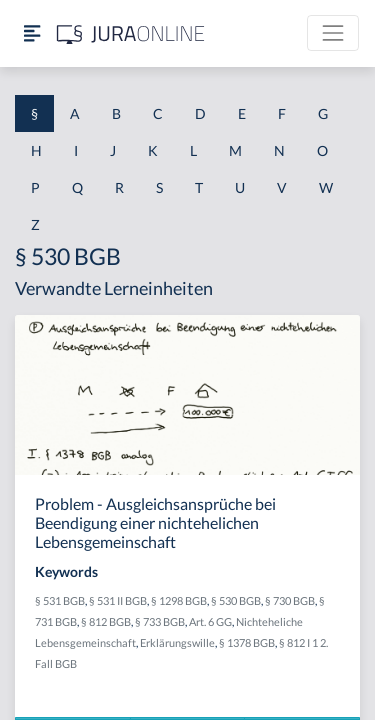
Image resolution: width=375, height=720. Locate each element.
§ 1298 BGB (179, 600)
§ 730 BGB (290, 600)
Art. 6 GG (210, 621)
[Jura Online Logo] (131, 33)
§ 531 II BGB (118, 600)
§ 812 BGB (106, 621)
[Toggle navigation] (333, 33)
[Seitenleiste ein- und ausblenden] (32, 33)
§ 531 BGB (60, 600)
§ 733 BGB (160, 621)
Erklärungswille (177, 642)
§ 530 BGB (236, 600)
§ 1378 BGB (247, 642)
